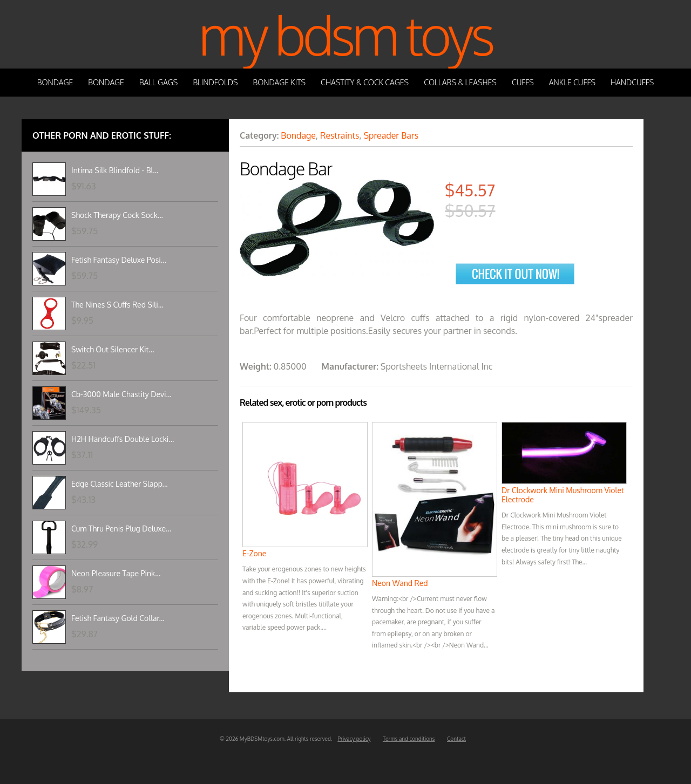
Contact (456, 739)
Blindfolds (215, 82)
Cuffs (523, 82)
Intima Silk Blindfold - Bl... (115, 170)
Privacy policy (354, 739)
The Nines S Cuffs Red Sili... (117, 305)
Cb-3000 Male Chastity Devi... (121, 394)
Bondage (55, 82)
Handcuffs (632, 82)
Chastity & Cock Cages (365, 82)
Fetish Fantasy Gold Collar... (118, 618)
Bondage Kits (280, 82)
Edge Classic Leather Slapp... (120, 484)
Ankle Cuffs (572, 82)
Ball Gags (158, 82)
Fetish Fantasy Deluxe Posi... (119, 260)
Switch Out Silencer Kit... (113, 349)
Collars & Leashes (460, 82)
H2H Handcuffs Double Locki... (123, 439)
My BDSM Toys (345, 34)
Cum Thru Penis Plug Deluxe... (121, 529)
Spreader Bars (391, 135)
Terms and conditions (409, 739)
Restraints (340, 135)
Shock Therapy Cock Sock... (117, 215)
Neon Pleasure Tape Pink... (116, 573)
